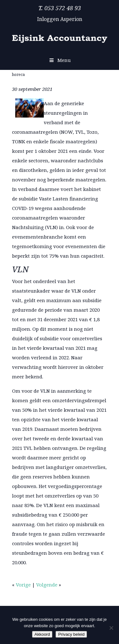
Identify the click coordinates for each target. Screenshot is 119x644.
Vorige (23, 585)
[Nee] (111, 628)
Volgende (47, 585)
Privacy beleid (71, 634)
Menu (60, 60)
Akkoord (42, 634)
